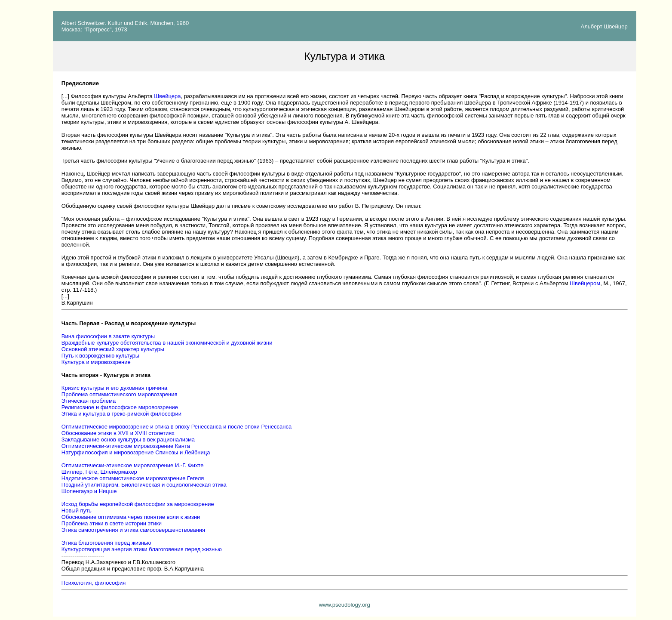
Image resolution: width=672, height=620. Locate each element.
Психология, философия (94, 583)
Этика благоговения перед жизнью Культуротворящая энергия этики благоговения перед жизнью (142, 546)
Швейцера (167, 96)
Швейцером (585, 283)
